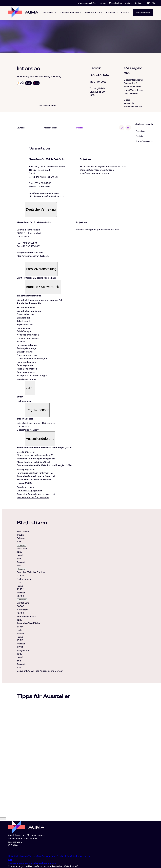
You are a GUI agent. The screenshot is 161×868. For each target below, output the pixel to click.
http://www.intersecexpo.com (94, 173)
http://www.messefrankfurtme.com (46, 196)
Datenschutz (26, 863)
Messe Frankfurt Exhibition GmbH (34, 462)
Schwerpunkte (92, 13)
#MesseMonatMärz (87, 3)
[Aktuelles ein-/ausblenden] (118, 13)
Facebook (62, 856)
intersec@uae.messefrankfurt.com (97, 170)
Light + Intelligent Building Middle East (36, 278)
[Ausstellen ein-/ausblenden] (55, 13)
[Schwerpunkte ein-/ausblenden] (102, 13)
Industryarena (83, 856)
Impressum (14, 863)
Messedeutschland (69, 13)
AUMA (124, 13)
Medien (128, 3)
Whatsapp (51, 856)
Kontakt (138, 3)
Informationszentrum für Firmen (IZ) (35, 473)
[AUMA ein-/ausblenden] (129, 13)
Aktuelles (111, 13)
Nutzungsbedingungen (44, 863)
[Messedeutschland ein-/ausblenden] (81, 13)
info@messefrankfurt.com (30, 253)
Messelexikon (115, 3)
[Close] (3, 819)
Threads (33, 856)
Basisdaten (141, 131)
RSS (10, 859)
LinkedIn (13, 856)
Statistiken (140, 136)
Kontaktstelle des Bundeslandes (33, 498)
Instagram (23, 856)
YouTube (72, 856)
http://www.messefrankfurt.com (33, 256)
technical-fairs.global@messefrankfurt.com (97, 230)
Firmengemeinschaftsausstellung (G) (36, 455)
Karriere (103, 3)
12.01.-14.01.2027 (98, 82)
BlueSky (42, 856)
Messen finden (143, 13)
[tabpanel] (74, 600)
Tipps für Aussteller (145, 141)
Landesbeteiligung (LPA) (29, 491)
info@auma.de (15, 851)
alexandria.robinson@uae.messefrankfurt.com (103, 166)
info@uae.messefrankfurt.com (44, 193)
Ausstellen (48, 13)
